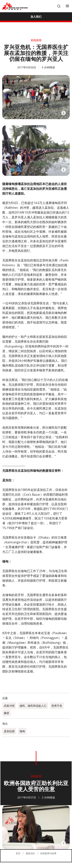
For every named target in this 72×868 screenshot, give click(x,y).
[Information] (64, 113)
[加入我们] (36, 16)
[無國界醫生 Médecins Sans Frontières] (15, 6)
